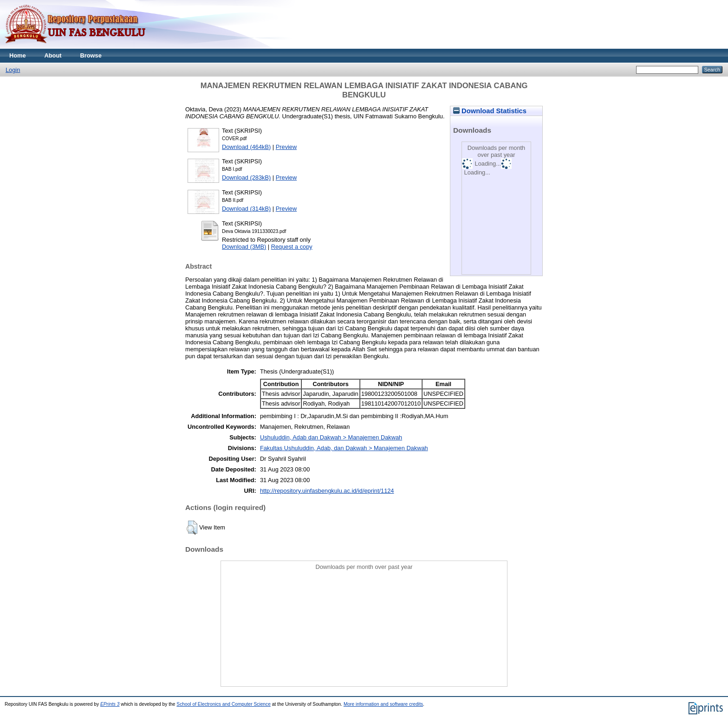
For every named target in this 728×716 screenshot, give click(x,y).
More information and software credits (383, 704)
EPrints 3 (110, 704)
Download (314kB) (246, 209)
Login (13, 70)
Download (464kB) (246, 147)
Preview (286, 147)
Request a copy (292, 247)
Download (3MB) (244, 247)
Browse (91, 55)
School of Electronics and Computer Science (224, 704)
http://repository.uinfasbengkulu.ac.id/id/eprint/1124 (327, 491)
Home (18, 55)
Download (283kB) (246, 177)
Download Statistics (490, 111)
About (53, 55)
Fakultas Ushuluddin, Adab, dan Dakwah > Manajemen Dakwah (344, 448)
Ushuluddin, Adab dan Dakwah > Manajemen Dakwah (331, 437)
